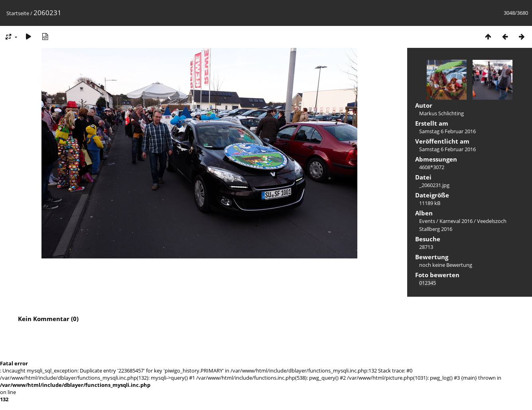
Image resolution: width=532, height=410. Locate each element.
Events (427, 221)
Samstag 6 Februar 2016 (447, 131)
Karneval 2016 (456, 221)
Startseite (18, 13)
